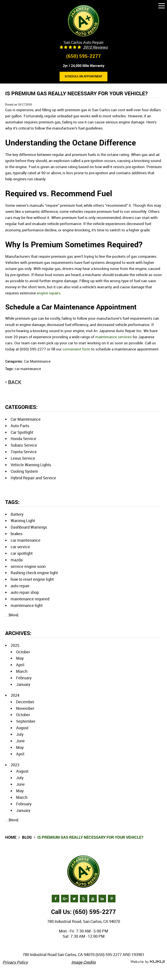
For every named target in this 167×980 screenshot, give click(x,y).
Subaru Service (24, 445)
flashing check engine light (34, 573)
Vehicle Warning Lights (31, 465)
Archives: (18, 633)
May (20, 658)
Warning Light (23, 521)
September (26, 721)
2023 (15, 765)
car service (20, 547)
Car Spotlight (22, 432)
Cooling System (24, 471)
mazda (17, 560)
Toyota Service (24, 452)
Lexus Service (23, 458)
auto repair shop (25, 592)
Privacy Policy (15, 962)
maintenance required (30, 599)
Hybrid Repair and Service (33, 478)
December (25, 702)
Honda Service (23, 439)
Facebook (56, 899)
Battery (17, 514)
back (15, 382)
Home (11, 837)
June (20, 741)
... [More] (12, 615)
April (20, 665)
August (22, 728)
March (22, 671)
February (24, 678)
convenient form (76, 349)
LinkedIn (102, 899)
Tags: (12, 502)
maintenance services (114, 337)
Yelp (84, 899)
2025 (15, 645)
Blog (27, 837)
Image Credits (83, 962)
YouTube (93, 899)
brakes (17, 534)
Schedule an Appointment (83, 76)
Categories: (21, 407)
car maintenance (28, 369)
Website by (147, 962)
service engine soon (28, 566)
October (23, 652)
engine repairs (49, 293)
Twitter (74, 899)
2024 (15, 695)
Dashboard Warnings (29, 527)
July (20, 734)
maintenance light (27, 605)
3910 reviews (95, 47)
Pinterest (112, 899)
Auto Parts (20, 426)
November (25, 708)
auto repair (20, 586)
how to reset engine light (32, 579)
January (23, 684)
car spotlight (22, 553)
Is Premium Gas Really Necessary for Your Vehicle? (90, 837)
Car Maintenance (37, 361)
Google (65, 899)
